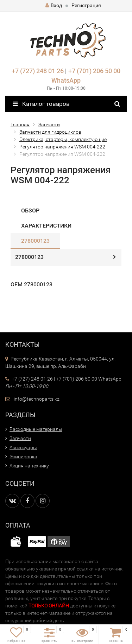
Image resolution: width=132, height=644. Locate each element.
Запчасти (49, 125)
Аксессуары (23, 447)
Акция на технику (29, 466)
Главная (20, 125)
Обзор (30, 211)
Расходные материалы (36, 429)
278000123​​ (35, 241)
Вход (54, 5)
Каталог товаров (41, 104)
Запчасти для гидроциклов (50, 132)
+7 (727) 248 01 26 (38, 71)
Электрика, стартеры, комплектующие (63, 139)
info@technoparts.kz (37, 399)
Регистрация (86, 5)
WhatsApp (66, 80)
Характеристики (46, 226)
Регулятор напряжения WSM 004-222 (62, 147)
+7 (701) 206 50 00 (94, 71)
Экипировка (23, 457)
